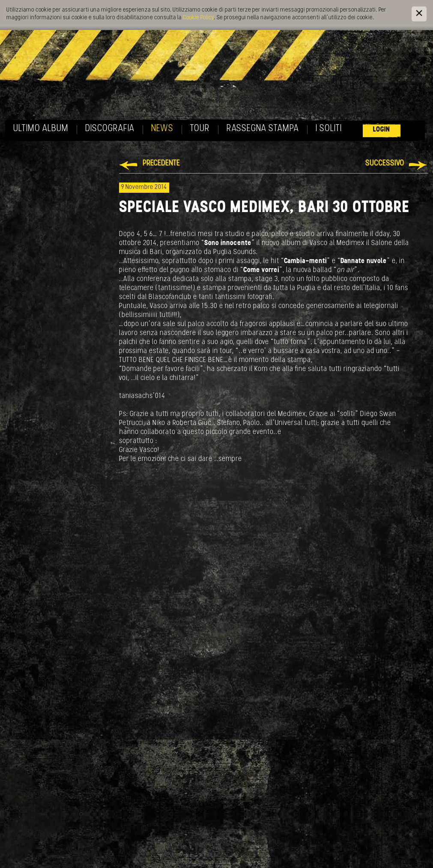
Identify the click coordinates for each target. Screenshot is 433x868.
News (162, 129)
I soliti (329, 129)
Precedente (161, 163)
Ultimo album (41, 129)
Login (382, 130)
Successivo (385, 163)
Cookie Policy (198, 18)
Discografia (110, 129)
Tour (200, 129)
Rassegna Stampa (263, 129)
